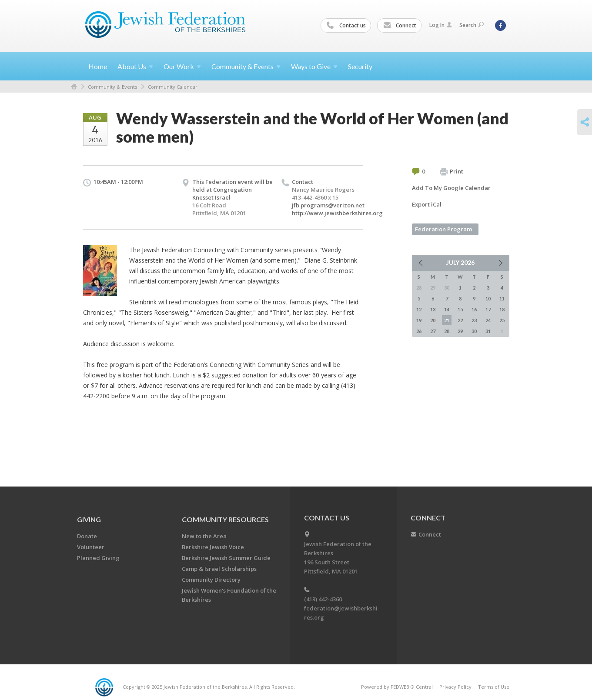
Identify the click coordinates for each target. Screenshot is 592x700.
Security (360, 66)
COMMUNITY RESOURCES (225, 519)
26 (419, 331)
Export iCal (427, 204)
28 (447, 331)
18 (502, 309)
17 (488, 309)
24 (488, 320)
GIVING (89, 519)
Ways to (314, 66)
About (135, 66)
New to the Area (204, 536)
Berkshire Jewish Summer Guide (226, 558)
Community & (246, 66)
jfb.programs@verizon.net (328, 205)
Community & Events (112, 87)
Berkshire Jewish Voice (213, 547)
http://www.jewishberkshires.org (337, 213)
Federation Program (443, 229)
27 (433, 331)
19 (419, 320)
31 (488, 331)
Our (182, 66)
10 (488, 298)
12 (419, 309)
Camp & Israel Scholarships (219, 569)
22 (460, 320)
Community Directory (211, 580)
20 (433, 320)
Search (472, 25)
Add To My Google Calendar (451, 188)
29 (460, 331)
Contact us (346, 26)
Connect (400, 26)
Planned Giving (98, 558)
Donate (87, 536)
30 (474, 331)
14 (447, 309)
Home (98, 66)
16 (474, 309)
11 (502, 298)
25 (502, 320)
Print (452, 172)
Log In (441, 25)
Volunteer (91, 547)
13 (433, 309)
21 (447, 320)
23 (474, 320)
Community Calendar (173, 87)
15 (460, 309)
